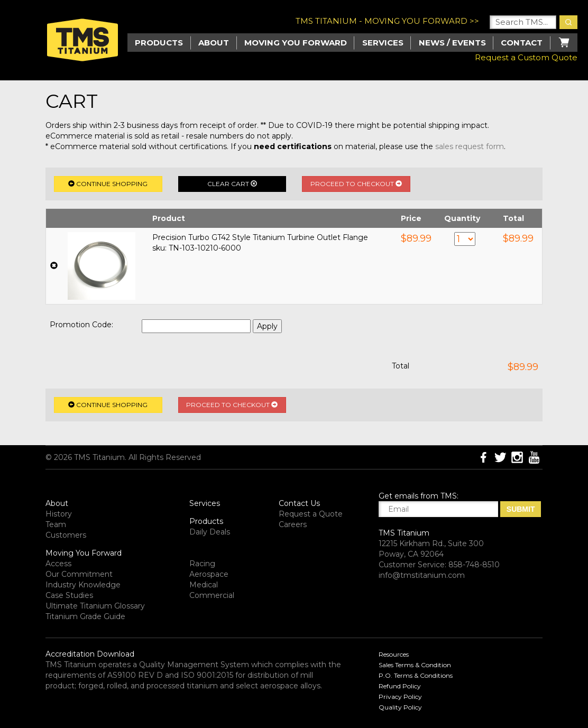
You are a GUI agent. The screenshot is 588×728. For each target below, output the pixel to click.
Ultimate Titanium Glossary (95, 606)
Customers (66, 535)
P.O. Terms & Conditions (416, 675)
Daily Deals (210, 532)
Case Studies (69, 595)
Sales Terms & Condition (415, 665)
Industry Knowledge (83, 585)
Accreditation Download (90, 654)
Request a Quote (311, 514)
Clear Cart (232, 184)
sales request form (470, 146)
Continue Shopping (108, 184)
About (214, 43)
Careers (293, 524)
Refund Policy (400, 686)
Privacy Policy (400, 697)
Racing (202, 564)
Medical (204, 585)
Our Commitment (79, 574)
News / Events (452, 43)
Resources (394, 654)
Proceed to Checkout (356, 184)
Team (56, 524)
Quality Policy (400, 707)
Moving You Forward (84, 553)
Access (58, 564)
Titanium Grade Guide (85, 616)
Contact (522, 43)
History (59, 514)
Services (383, 43)
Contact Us (299, 503)
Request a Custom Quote (526, 57)
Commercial (212, 595)
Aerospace (209, 574)
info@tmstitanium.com (422, 575)
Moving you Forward (296, 43)
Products (206, 521)
